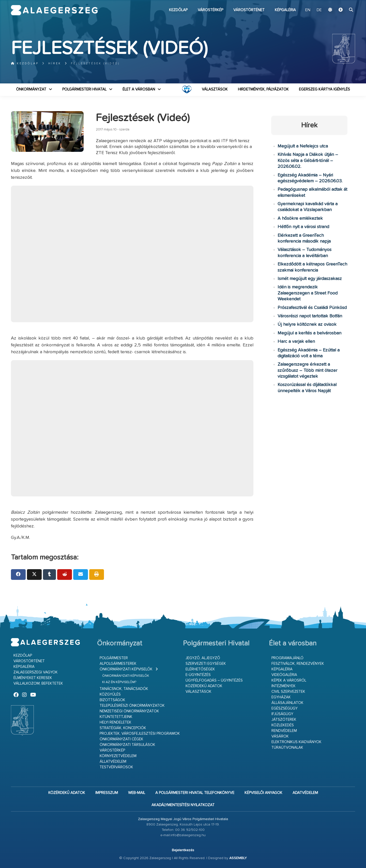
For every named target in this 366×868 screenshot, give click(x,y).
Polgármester (114, 658)
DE (319, 10)
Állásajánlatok (287, 703)
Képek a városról (289, 680)
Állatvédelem (113, 762)
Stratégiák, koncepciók (123, 728)
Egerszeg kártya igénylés (324, 89)
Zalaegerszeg (54, 10)
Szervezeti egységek (206, 664)
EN (308, 10)
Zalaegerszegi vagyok (36, 672)
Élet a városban (139, 89)
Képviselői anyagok (263, 793)
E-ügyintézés (198, 675)
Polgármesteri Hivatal (84, 89)
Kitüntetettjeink (116, 717)
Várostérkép (210, 10)
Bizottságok (112, 700)
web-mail (137, 793)
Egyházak (281, 697)
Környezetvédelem (118, 756)
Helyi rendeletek (116, 722)
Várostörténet (249, 10)
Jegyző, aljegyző (203, 658)
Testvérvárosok (116, 767)
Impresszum (107, 793)
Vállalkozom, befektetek (38, 683)
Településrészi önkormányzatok (132, 706)
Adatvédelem (305, 793)
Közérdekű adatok (204, 686)
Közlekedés (283, 725)
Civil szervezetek (288, 692)
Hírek (55, 63)
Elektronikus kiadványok (296, 742)
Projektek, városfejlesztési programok (140, 734)
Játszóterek (284, 720)
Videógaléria (284, 675)
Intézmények (284, 686)
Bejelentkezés (183, 850)
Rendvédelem (284, 731)
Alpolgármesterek (118, 664)
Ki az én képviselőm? (119, 682)
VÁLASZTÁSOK (215, 89)
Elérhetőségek (200, 669)
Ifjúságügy (282, 714)
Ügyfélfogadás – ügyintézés (214, 680)
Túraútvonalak (287, 748)
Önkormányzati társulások (127, 745)
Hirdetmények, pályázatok (263, 89)
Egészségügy (285, 708)
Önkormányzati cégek (121, 739)
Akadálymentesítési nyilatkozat (183, 805)
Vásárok (280, 736)
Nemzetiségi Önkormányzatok (129, 711)
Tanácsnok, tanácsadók (124, 689)
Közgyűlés (110, 694)
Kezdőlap (178, 10)
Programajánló (287, 658)
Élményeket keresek (33, 678)
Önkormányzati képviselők (126, 669)
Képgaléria (285, 10)
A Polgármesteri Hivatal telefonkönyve (195, 793)
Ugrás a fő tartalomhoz (342, 2)
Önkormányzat (31, 89)
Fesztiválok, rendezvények (298, 664)
